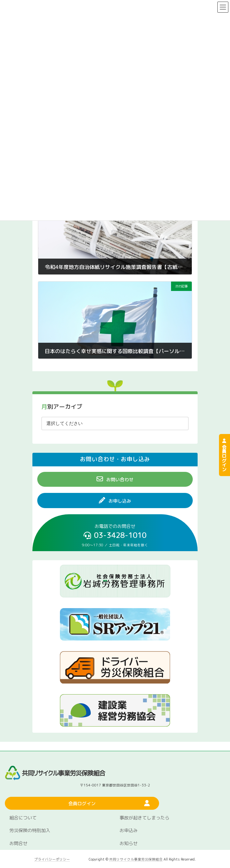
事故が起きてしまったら (144, 818)
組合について (23, 818)
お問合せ (18, 843)
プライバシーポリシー (52, 859)
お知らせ (129, 843)
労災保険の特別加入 (30, 830)
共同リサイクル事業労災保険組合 (136, 859)
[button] (115, 479)
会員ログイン (224, 455)
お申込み (129, 830)
